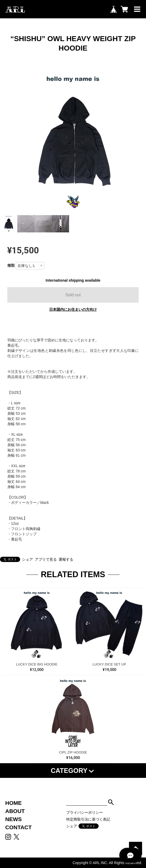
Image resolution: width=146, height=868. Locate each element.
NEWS (13, 819)
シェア (27, 559)
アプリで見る (46, 559)
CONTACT (18, 827)
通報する (66, 559)
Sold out (73, 295)
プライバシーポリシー (85, 812)
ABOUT (15, 811)
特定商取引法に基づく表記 (88, 819)
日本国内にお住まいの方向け (73, 309)
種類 (11, 265)
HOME (13, 803)
